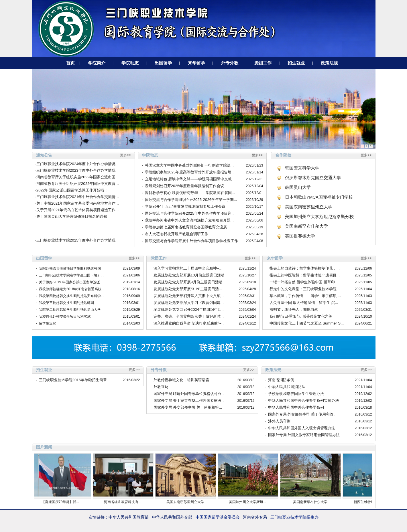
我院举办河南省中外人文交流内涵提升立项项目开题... (189, 220)
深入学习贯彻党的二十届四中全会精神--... (188, 268)
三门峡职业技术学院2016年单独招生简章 (73, 380)
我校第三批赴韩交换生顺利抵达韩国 (66, 303)
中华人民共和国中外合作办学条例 (296, 407)
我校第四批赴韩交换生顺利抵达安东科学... (71, 296)
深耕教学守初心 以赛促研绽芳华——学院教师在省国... (190, 193)
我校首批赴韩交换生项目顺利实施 (65, 317)
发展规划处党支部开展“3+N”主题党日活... (188, 289)
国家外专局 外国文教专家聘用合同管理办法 (304, 435)
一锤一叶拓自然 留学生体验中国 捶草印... (304, 282)
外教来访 (161, 387)
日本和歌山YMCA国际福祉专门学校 (319, 197)
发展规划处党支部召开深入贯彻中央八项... (189, 296)
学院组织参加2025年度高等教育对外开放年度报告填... (190, 172)
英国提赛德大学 (300, 236)
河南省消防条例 (281, 380)
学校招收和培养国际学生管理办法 (296, 394)
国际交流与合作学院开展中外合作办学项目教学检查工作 (191, 241)
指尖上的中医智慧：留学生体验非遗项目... (305, 275)
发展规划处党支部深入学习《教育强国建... (189, 303)
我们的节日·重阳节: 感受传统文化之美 (301, 316)
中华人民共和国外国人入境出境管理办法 (302, 428)
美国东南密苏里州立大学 (309, 207)
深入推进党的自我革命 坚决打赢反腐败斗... (189, 323)
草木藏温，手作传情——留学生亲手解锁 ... (305, 296)
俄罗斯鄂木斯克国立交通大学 (313, 178)
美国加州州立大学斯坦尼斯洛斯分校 (319, 217)
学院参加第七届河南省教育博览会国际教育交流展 (186, 227)
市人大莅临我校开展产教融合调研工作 (177, 234)
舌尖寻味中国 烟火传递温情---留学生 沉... (304, 303)
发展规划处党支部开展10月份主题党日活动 (189, 275)
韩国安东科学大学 (302, 168)
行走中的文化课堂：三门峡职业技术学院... (305, 289)
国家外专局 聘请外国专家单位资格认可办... (189, 394)
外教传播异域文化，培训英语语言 (181, 380)
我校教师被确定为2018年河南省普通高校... (72, 289)
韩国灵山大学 (298, 187)
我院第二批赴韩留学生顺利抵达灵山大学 (70, 310)
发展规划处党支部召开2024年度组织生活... (189, 309)
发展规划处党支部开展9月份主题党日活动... (190, 282)
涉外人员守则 (279, 421)
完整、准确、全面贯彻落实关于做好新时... (189, 316)
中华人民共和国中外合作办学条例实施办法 (303, 401)
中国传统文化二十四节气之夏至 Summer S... (307, 323)
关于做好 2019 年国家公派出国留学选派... (71, 282)
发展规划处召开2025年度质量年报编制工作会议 (185, 186)
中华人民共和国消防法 (287, 387)
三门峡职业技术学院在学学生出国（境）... (71, 275)
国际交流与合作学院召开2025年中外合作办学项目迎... (190, 213)
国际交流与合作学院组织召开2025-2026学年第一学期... (191, 200)
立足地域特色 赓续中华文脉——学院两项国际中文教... (190, 179)
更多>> (125, 155)
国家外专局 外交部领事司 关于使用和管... (188, 407)
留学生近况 (48, 323)
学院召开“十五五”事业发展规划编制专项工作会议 (185, 206)
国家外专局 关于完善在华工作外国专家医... (189, 401)
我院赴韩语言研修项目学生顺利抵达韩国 (70, 268)
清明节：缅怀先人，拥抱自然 (294, 309)
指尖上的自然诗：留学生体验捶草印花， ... (305, 268)
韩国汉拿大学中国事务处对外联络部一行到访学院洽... (189, 165)
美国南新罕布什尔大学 (306, 226)
